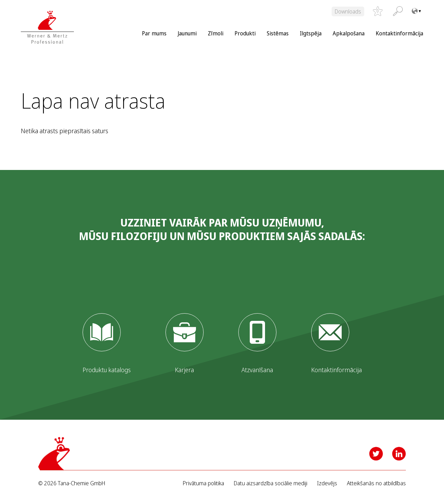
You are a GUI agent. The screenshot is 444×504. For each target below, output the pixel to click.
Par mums (154, 33)
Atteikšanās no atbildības (376, 483)
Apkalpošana (349, 33)
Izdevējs (327, 483)
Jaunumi (187, 33)
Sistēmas (278, 33)
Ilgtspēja (311, 33)
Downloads (348, 11)
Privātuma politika (203, 483)
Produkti (245, 33)
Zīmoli (216, 33)
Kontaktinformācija (399, 33)
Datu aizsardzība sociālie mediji (271, 483)
